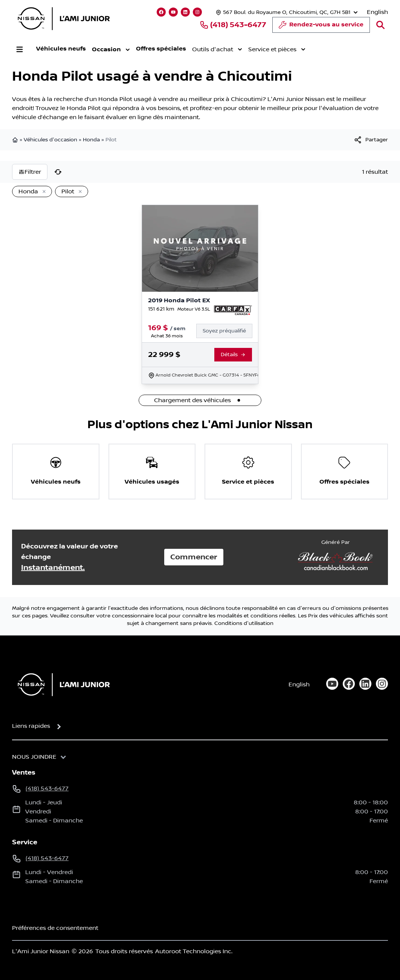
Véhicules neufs (61, 49)
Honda (91, 140)
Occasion (111, 50)
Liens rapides (31, 726)
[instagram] (382, 684)
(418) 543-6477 (233, 25)
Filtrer (30, 172)
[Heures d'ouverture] (286, 12)
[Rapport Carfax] (233, 310)
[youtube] (332, 684)
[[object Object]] (371, 140)
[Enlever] (43, 192)
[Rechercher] (380, 25)
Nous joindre (34, 757)
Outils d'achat (217, 49)
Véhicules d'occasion (50, 140)
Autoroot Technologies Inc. (194, 951)
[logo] (64, 18)
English (377, 12)
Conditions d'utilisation (244, 623)
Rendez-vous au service (321, 27)
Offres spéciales (161, 49)
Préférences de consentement (55, 928)
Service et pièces (277, 49)
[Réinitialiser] (58, 172)
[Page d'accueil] (61, 684)
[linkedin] (365, 684)
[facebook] (349, 684)
